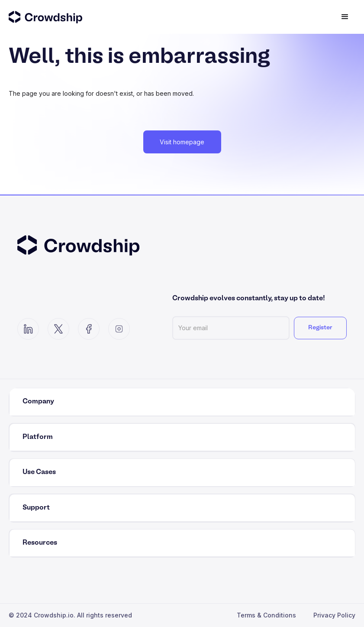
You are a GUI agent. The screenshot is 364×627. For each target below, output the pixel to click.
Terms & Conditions (266, 615)
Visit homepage (182, 142)
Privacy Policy (334, 615)
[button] (345, 17)
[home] (61, 17)
